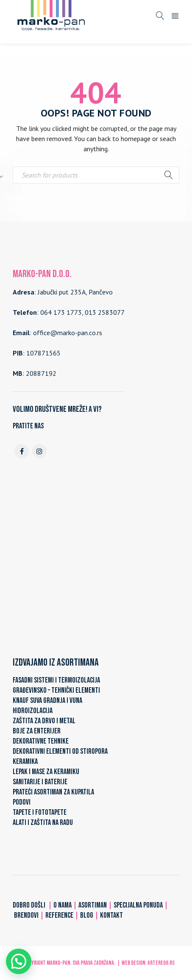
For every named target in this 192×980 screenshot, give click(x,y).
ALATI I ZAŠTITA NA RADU (43, 823)
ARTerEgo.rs (161, 963)
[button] (19, 961)
